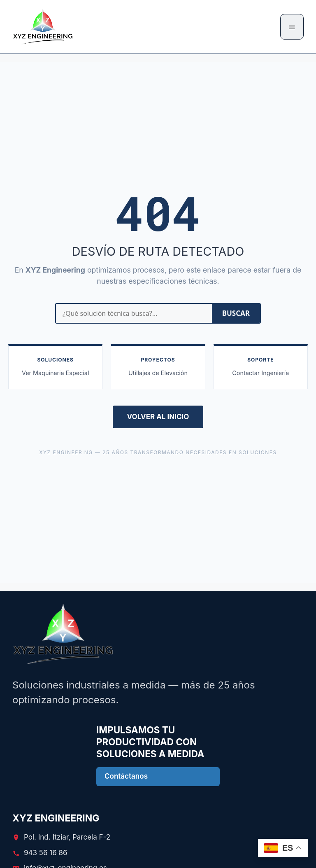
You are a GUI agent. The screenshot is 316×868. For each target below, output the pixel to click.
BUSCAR (236, 313)
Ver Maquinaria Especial (55, 373)
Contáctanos (126, 776)
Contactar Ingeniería (260, 373)
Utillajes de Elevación (158, 373)
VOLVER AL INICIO (158, 417)
